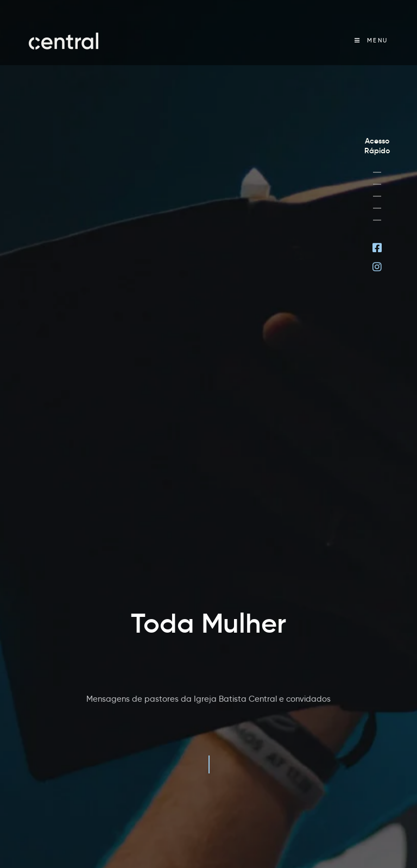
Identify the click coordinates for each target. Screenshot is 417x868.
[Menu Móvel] (371, 40)
